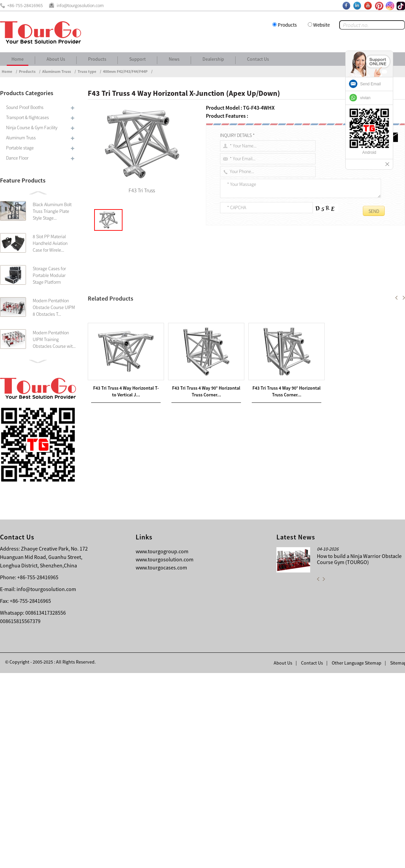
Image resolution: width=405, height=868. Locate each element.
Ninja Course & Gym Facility (32, 128)
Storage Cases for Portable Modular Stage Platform (49, 275)
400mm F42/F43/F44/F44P (125, 71)
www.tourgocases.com (161, 762)
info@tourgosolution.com (46, 784)
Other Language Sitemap (357, 858)
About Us (56, 59)
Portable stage (20, 148)
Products (287, 25)
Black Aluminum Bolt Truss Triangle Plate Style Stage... (52, 211)
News (174, 59)
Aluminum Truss (57, 71)
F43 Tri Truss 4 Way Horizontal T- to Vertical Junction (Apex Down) (174, 545)
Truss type (87, 71)
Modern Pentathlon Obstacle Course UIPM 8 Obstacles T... (54, 307)
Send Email (370, 84)
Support (138, 59)
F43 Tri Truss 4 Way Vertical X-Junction (141, 553)
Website (321, 25)
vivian (365, 98)
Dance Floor (17, 158)
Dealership (213, 59)
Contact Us (258, 59)
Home (18, 59)
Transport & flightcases (28, 117)
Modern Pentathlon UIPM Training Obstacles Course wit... (54, 339)
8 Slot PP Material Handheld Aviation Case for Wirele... (50, 243)
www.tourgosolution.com (165, 754)
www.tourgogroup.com (162, 746)
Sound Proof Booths (25, 107)
